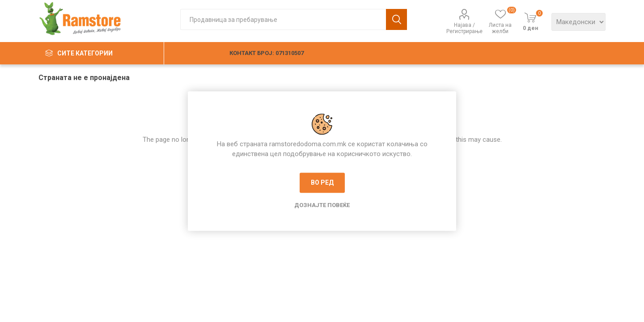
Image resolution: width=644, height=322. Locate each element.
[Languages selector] (578, 22)
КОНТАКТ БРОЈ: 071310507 (267, 53)
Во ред (322, 182)
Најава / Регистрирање (464, 28)
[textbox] (283, 19)
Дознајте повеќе (322, 205)
